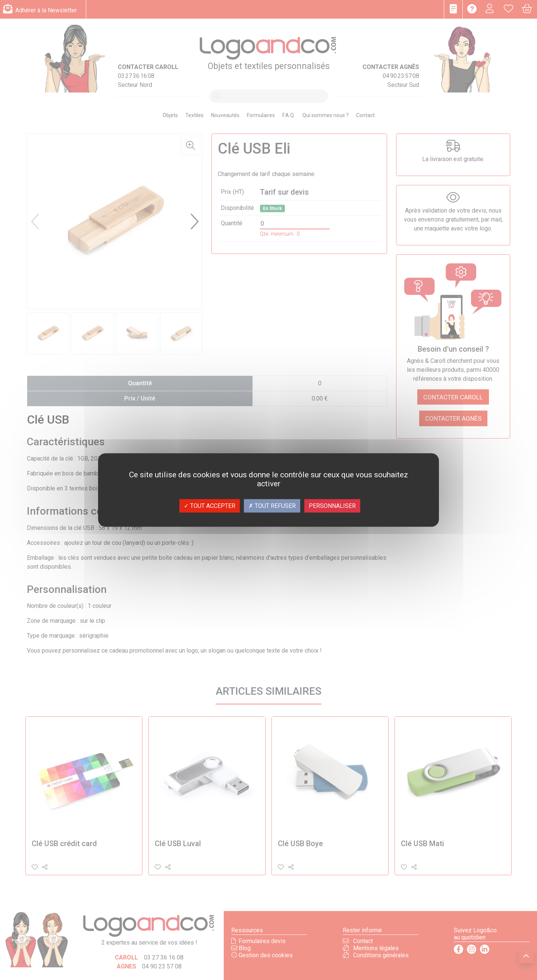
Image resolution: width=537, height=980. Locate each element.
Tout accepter (210, 506)
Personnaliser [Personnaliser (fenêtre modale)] (332, 506)
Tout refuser (272, 506)
